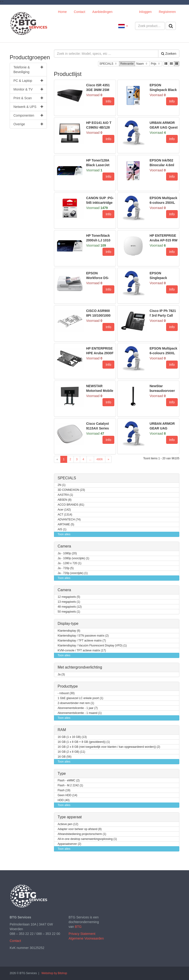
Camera (64, 546)
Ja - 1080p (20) (67, 553)
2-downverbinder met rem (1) (76, 703)
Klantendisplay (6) (69, 631)
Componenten (28, 115)
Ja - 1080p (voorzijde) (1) (74, 558)
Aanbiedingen (103, 12)
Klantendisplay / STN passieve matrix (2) (83, 636)
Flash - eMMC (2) (69, 781)
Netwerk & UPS (28, 107)
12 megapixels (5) (69, 597)
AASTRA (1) (65, 495)
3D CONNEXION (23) (71, 490)
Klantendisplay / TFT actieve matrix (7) (82, 641)
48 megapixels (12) (70, 607)
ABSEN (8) (65, 500)
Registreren (167, 12)
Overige (28, 124)
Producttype (68, 686)
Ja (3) (61, 675)
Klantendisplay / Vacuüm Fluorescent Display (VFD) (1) (92, 646)
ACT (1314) (65, 515)
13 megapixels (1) (69, 602)
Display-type (68, 624)
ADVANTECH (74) (69, 520)
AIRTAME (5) (66, 525)
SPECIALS (109, 64)
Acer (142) (64, 510)
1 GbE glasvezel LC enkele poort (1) (80, 698)
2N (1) (62, 485)
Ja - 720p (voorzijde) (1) (73, 573)
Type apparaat (70, 817)
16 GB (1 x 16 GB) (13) (72, 737)
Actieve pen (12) (68, 824)
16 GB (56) (65, 757)
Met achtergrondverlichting (80, 667)
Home (62, 12)
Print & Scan (28, 98)
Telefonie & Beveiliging (28, 69)
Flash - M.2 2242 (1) (70, 785)
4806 (100, 459)
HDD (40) (64, 800)
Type (62, 773)
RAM (62, 730)
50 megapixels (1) (69, 612)
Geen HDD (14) (68, 795)
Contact (79, 12)
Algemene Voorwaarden (86, 938)
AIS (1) (62, 529)
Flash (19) (64, 790)
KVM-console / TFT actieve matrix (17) (82, 651)
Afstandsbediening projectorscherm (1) (82, 834)
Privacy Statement (82, 934)
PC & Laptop (28, 81)
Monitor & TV (28, 89)
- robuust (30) (66, 693)
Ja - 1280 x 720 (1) (70, 563)
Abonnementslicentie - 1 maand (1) (80, 713)
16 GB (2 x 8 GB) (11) (72, 752)
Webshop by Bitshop (54, 973)
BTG (78, 927)
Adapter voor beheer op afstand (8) (80, 829)
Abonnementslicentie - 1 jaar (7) (78, 708)
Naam (142, 64)
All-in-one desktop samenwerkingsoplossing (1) (87, 839)
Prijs (156, 64)
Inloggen (145, 12)
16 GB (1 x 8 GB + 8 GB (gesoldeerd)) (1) (84, 742)
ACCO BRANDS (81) (71, 505)
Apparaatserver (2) (70, 844)
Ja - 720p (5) (66, 568)
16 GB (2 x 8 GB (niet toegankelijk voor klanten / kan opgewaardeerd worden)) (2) (109, 747)
